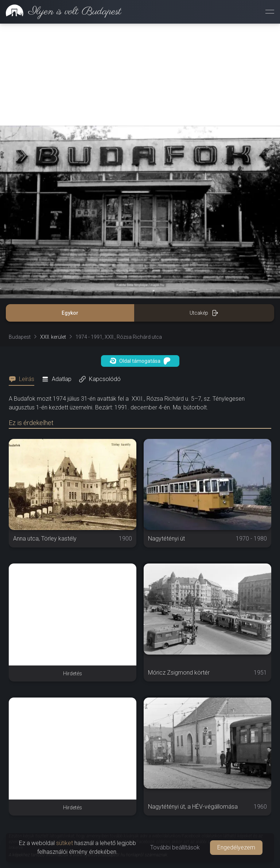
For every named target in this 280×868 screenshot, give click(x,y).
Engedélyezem (236, 847)
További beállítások (175, 847)
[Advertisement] (140, 75)
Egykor (70, 313)
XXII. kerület (53, 337)
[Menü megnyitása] (270, 12)
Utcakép (204, 313)
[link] (61, 12)
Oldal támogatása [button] (140, 361)
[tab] (24, 379)
